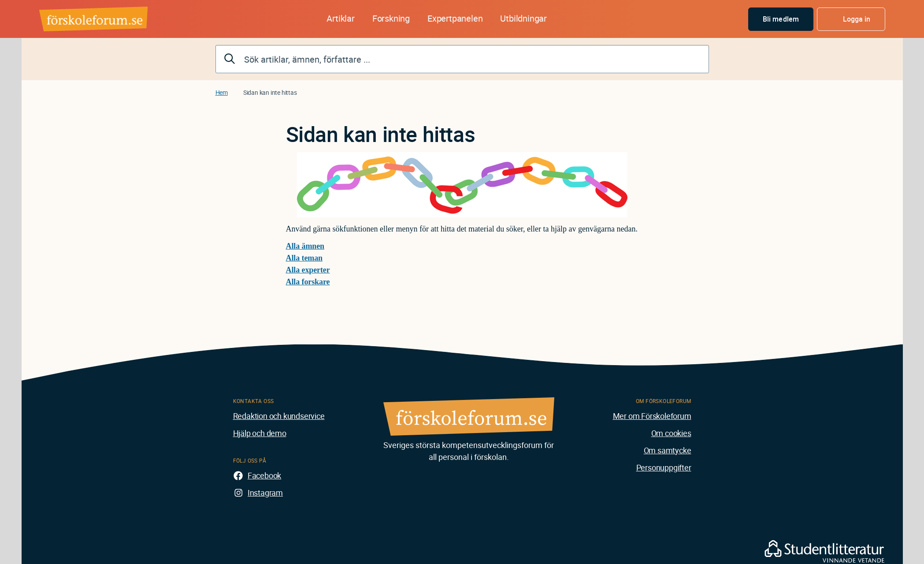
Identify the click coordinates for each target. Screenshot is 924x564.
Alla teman (304, 258)
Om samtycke (668, 450)
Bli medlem (781, 19)
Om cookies (671, 433)
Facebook (264, 475)
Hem (222, 92)
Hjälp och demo (260, 433)
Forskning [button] (391, 18)
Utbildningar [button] (523, 18)
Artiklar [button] (340, 18)
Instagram (265, 493)
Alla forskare (308, 282)
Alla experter (308, 270)
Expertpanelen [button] (455, 18)
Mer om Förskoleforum (652, 416)
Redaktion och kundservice (279, 416)
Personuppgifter (664, 467)
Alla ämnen (305, 246)
